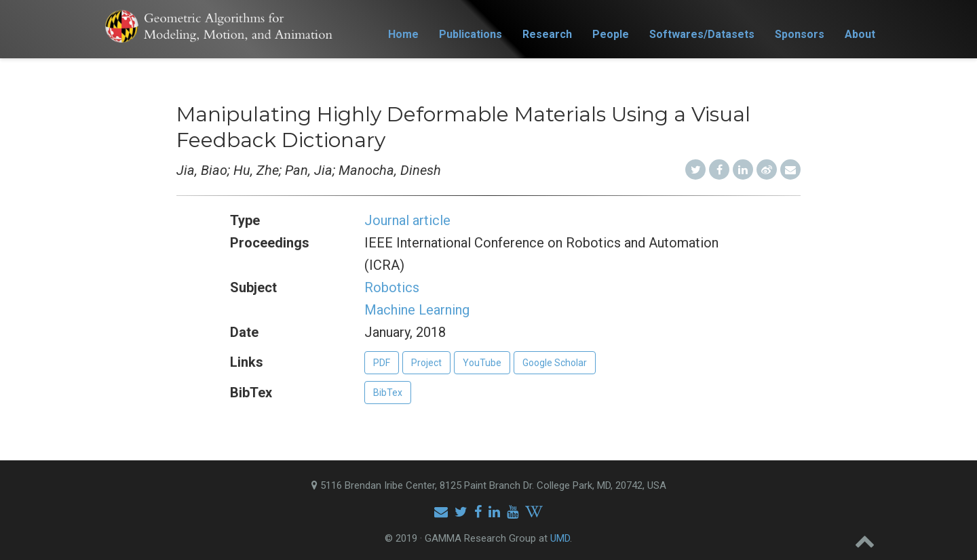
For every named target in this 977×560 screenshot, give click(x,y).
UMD (560, 538)
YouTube (482, 363)
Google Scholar (555, 363)
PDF (382, 363)
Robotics (392, 287)
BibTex (388, 393)
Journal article (407, 220)
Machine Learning (417, 310)
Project (426, 363)
